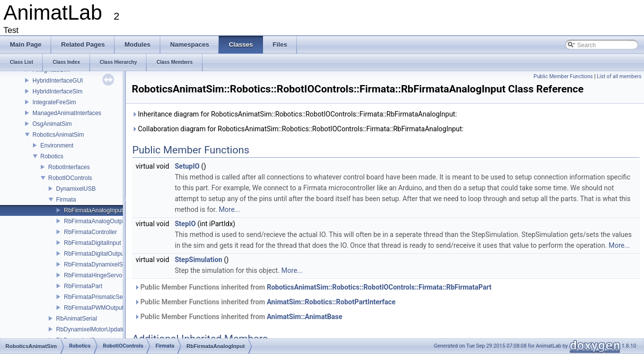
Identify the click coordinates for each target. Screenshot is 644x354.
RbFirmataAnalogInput (93, 210)
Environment (57, 146)
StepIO (186, 224)
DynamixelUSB (76, 189)
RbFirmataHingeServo (93, 275)
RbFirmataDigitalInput (92, 243)
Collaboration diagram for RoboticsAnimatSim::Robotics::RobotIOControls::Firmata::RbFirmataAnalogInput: (298, 129)
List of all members (619, 76)
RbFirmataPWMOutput (94, 308)
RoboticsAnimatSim (58, 135)
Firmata (66, 200)
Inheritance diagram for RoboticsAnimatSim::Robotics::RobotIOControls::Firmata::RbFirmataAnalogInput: (294, 114)
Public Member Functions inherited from (313, 287)
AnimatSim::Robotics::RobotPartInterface (331, 302)
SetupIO (187, 166)
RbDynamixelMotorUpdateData (97, 329)
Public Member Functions (563, 76)
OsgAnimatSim (52, 124)
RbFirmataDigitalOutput (95, 254)
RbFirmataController (90, 232)
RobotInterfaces (69, 167)
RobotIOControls (70, 178)
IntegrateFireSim (54, 102)
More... (229, 209)
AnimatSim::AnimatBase (305, 317)
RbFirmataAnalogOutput (96, 221)
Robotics (52, 156)
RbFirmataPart (83, 286)
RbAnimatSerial (76, 319)
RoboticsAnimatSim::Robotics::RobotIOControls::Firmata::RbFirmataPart (379, 287)
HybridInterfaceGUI (58, 81)
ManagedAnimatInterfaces (67, 113)
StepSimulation (199, 260)
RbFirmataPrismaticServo (98, 297)
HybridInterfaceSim (58, 91)
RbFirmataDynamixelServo (99, 265)
